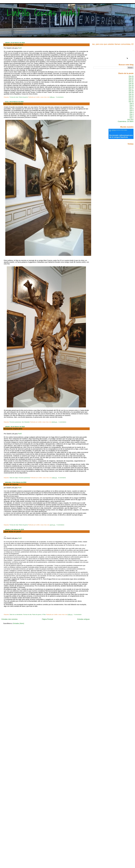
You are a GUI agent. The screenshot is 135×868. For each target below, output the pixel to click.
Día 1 (132, 118)
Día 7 (132, 107)
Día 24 (131, 76)
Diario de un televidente (16, 615)
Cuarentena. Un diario (126, 121)
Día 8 (132, 105)
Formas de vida (14, 97)
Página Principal (47, 619)
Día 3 (132, 114)
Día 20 (131, 83)
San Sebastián (26, 422)
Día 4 (132, 112)
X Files (44, 615)
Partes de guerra (23, 97)
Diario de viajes (14, 478)
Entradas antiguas (84, 619)
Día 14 (131, 94)
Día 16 (131, 91)
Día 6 (132, 109)
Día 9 (132, 103)
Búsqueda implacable (13, 429)
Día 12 (131, 98)
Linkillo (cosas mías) (43, 13)
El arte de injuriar (11, 484)
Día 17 (131, 89)
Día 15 (131, 92)
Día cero (130, 120)
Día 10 (131, 102)
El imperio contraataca (13, 45)
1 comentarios (62, 422)
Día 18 (131, 87)
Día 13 (131, 96)
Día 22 (131, 80)
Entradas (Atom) (18, 623)
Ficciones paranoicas (15, 422)
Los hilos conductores (13, 104)
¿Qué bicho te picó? (12, 532)
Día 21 (131, 82)
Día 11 (131, 100)
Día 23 (131, 78)
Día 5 (132, 111)
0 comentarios (60, 97)
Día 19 (131, 85)
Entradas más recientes (9, 619)
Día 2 (132, 116)
